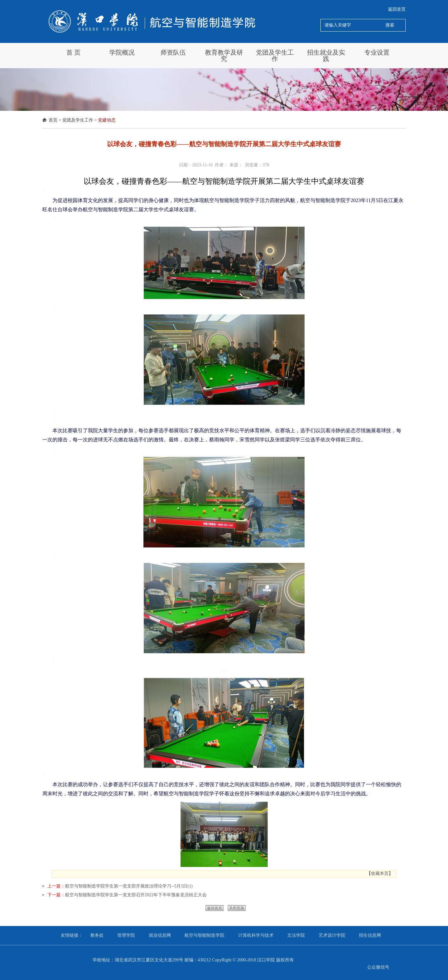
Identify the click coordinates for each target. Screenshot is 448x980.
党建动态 (107, 120)
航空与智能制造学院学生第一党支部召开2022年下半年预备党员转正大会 (136, 895)
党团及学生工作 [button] (275, 56)
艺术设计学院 (332, 935)
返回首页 (397, 9)
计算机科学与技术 (256, 935)
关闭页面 (237, 908)
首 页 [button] (73, 52)
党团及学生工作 (78, 120)
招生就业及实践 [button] (326, 56)
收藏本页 (380, 873)
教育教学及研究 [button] (224, 56)
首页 (53, 120)
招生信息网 (370, 935)
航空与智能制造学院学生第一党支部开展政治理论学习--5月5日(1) (129, 886)
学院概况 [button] (122, 52)
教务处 (97, 935)
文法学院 (296, 935)
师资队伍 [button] (173, 52)
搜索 (390, 25)
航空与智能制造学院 (204, 935)
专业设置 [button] (377, 52)
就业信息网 (160, 935)
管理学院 (126, 935)
